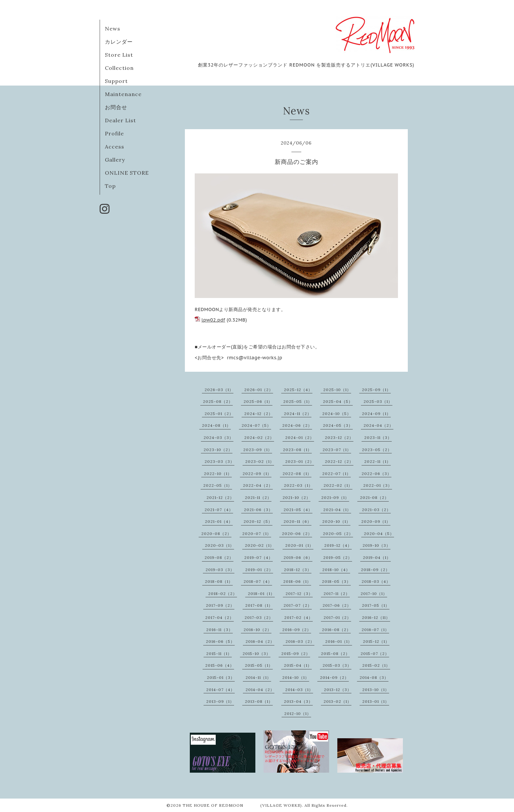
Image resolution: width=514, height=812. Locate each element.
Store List (119, 55)
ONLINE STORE (127, 173)
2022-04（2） (258, 485)
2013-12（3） (338, 690)
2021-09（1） (335, 497)
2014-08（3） (374, 677)
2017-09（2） (220, 605)
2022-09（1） (257, 474)
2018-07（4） (258, 581)
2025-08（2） (218, 401)
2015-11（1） (219, 654)
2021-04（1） (337, 510)
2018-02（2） (223, 594)
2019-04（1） (377, 557)
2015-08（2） (335, 654)
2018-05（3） (336, 581)
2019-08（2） (219, 557)
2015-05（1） (259, 665)
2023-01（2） (300, 461)
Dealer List (120, 120)
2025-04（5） (338, 401)
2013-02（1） (337, 701)
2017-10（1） (374, 594)
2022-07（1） (336, 474)
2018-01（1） (261, 594)
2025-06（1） (258, 401)
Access (115, 147)
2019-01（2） (259, 570)
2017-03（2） (259, 617)
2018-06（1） (297, 581)
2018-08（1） (219, 581)
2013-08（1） (259, 701)
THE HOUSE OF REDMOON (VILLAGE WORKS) (242, 805)
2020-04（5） (379, 534)
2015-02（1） (376, 665)
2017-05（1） (376, 605)
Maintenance (123, 94)
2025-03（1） (378, 401)
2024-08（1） (216, 425)
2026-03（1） (219, 390)
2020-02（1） (259, 545)
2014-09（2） (334, 677)
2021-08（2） (374, 497)
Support (116, 81)
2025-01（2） (219, 414)
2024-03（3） (218, 437)
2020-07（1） (257, 534)
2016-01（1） (339, 641)
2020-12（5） (258, 521)
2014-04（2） (260, 690)
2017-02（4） (298, 617)
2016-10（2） (257, 630)
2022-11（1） (377, 461)
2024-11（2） (298, 414)
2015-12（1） (376, 641)
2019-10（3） (376, 545)
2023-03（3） (219, 461)
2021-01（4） (219, 521)
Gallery (115, 160)
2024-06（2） (297, 425)
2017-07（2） (298, 605)
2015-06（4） (220, 665)
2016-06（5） (220, 641)
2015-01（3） (221, 677)
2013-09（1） (220, 701)
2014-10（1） (296, 677)
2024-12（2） (258, 414)
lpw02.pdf (213, 320)
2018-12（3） (298, 570)
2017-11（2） (337, 594)
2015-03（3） (337, 665)
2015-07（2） (375, 654)
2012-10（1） (298, 713)
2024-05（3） (338, 425)
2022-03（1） (298, 485)
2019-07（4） (258, 557)
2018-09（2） (375, 570)
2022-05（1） (218, 485)
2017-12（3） (299, 594)
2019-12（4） (338, 545)
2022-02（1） (338, 485)
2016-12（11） (376, 617)
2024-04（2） (378, 425)
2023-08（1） (297, 450)
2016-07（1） (375, 630)
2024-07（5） (256, 425)
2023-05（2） (377, 450)
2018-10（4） (336, 570)
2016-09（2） (297, 630)
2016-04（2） (260, 641)
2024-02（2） (259, 437)
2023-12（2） (339, 437)
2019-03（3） (220, 570)
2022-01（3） (378, 485)
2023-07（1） (337, 450)
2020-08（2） (216, 534)
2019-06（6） (298, 557)
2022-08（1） (297, 474)
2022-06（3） (376, 474)
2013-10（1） (376, 690)
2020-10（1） (336, 521)
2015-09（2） (296, 654)
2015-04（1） (298, 665)
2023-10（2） (218, 450)
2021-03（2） (376, 510)
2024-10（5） (337, 414)
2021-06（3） (258, 510)
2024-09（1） (376, 414)
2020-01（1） (299, 545)
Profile (114, 133)
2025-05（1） (298, 401)
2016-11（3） (219, 630)
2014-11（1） (258, 677)
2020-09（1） (376, 521)
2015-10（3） (257, 654)
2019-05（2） (338, 557)
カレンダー (119, 42)
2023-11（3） (378, 437)
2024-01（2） (300, 437)
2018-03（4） (376, 581)
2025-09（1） (376, 390)
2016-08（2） (336, 630)
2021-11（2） (258, 497)
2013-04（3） (298, 701)
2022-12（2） (339, 461)
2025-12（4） (298, 390)
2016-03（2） (300, 641)
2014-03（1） (299, 690)
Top (110, 186)
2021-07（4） (219, 510)
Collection (119, 68)
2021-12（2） (220, 497)
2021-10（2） (297, 497)
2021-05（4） (298, 510)
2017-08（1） (259, 605)
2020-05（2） (338, 534)
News (113, 29)
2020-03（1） (219, 545)
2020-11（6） (297, 521)
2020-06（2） (297, 534)
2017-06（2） (337, 605)
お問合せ (116, 107)
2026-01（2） (259, 390)
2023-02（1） (260, 461)
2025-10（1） (337, 390)
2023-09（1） (258, 450)
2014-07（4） (220, 690)
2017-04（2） (219, 617)
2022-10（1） (218, 474)
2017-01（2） (337, 617)
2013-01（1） (376, 701)
